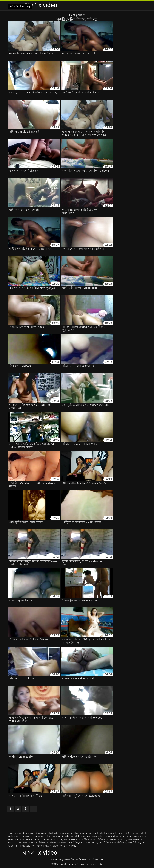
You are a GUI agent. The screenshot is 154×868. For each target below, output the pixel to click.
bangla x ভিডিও (15, 833)
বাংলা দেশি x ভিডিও (70, 843)
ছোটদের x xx (50, 836)
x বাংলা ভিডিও (126, 833)
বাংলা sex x (86, 836)
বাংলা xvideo (110, 839)
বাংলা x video (58, 864)
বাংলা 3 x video (63, 836)
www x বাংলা (73, 833)
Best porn (76, 15)
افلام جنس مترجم (95, 864)
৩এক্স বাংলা (70, 846)
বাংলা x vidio (44, 839)
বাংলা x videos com (28, 839)
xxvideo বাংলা (37, 836)
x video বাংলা (86, 833)
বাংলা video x (99, 836)
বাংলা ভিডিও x (134, 843)
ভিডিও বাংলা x (58, 846)
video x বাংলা (47, 833)
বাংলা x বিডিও (83, 839)
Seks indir (82, 864)
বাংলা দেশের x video (88, 843)
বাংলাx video (36, 846)
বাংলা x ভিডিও (97, 839)
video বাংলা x (60, 833)
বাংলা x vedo (133, 836)
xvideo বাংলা (14, 836)
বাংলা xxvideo (134, 839)
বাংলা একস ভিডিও (37, 843)
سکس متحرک (70, 864)
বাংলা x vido (57, 839)
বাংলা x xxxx (69, 839)
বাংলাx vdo (24, 846)
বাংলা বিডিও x (105, 843)
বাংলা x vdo (121, 836)
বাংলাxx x (47, 846)
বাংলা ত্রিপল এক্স (53, 843)
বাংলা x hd (110, 836)
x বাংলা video (112, 833)
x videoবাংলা (99, 833)
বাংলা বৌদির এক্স (119, 843)
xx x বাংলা (25, 836)
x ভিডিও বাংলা (139, 833)
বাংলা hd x (76, 836)
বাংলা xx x (122, 839)
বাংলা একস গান (21, 843)
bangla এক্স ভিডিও (31, 833)
